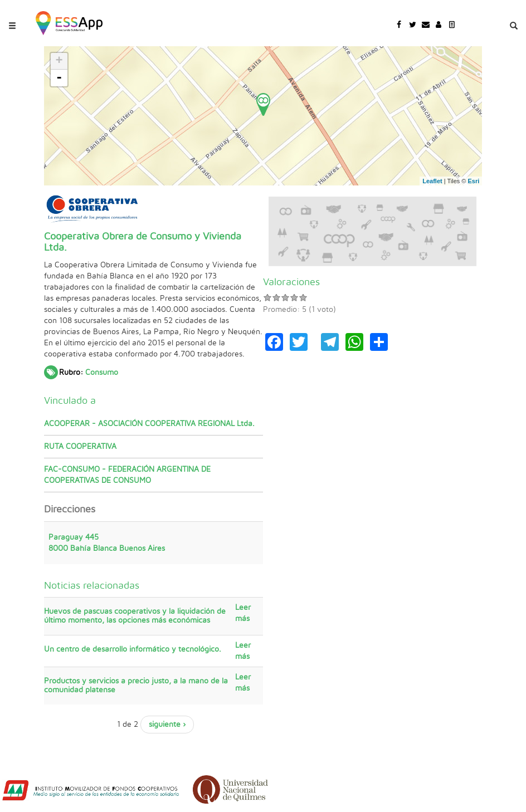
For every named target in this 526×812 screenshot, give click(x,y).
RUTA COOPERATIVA (80, 447)
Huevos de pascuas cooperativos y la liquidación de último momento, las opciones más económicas (135, 616)
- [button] (59, 78)
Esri (474, 181)
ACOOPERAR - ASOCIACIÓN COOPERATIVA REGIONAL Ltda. (149, 424)
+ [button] (59, 61)
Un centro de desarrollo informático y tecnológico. (133, 649)
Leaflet (432, 181)
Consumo (102, 373)
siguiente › (167, 725)
